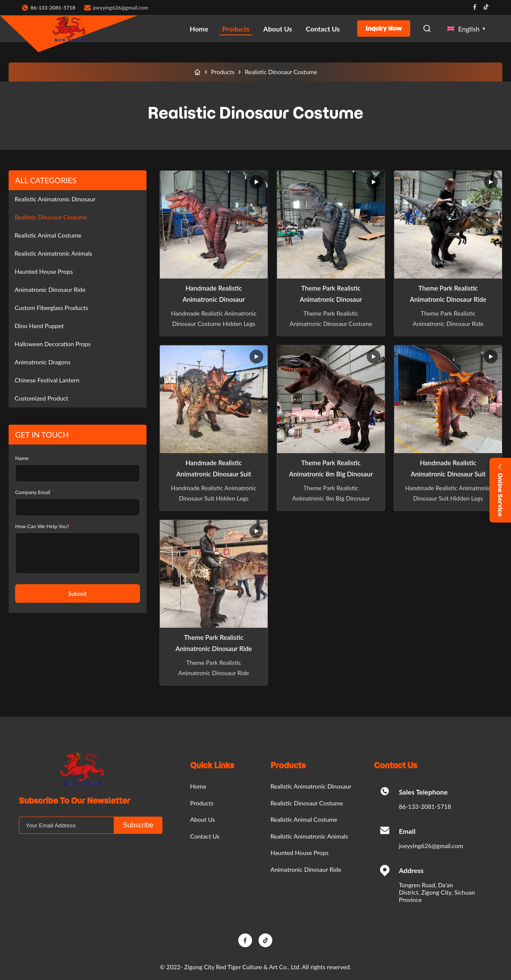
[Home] (197, 72)
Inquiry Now (384, 28)
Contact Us (323, 29)
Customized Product (41, 398)
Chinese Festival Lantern (47, 380)
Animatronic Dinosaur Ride (50, 290)
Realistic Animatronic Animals (53, 253)
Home (199, 29)
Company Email (35, 492)
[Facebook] (245, 940)
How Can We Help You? (44, 526)
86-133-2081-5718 (425, 806)
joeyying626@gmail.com (121, 8)
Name (22, 458)
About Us (278, 29)
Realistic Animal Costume (48, 235)
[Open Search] (427, 28)
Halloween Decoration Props (53, 344)
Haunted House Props (44, 271)
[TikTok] (265, 940)
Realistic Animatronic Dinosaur (55, 199)
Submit (77, 593)
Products (236, 29)
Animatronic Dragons (43, 362)
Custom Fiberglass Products (51, 308)
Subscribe (138, 825)
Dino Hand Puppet (39, 326)
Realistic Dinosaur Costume (51, 217)
